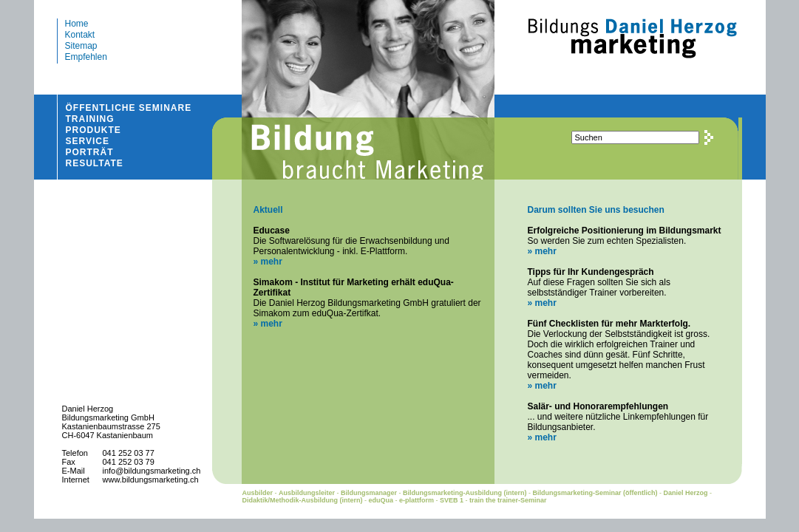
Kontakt (80, 35)
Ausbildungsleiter (307, 493)
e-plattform (416, 500)
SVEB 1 (452, 500)
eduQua (381, 500)
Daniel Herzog (686, 493)
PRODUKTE (93, 130)
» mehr (267, 262)
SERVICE (88, 141)
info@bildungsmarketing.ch (152, 471)
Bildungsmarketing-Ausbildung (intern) (465, 493)
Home (77, 24)
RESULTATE (95, 163)
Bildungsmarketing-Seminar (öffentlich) (595, 493)
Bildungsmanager (369, 493)
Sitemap (81, 46)
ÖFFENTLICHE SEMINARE (129, 108)
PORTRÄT (90, 152)
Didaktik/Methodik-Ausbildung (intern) (302, 500)
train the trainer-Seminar (508, 500)
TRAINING (90, 119)
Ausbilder (257, 493)
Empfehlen (86, 57)
